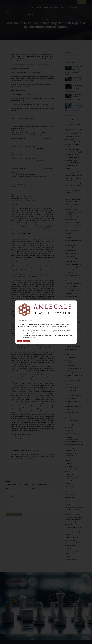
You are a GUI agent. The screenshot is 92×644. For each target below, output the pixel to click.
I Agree (20, 341)
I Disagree (27, 341)
